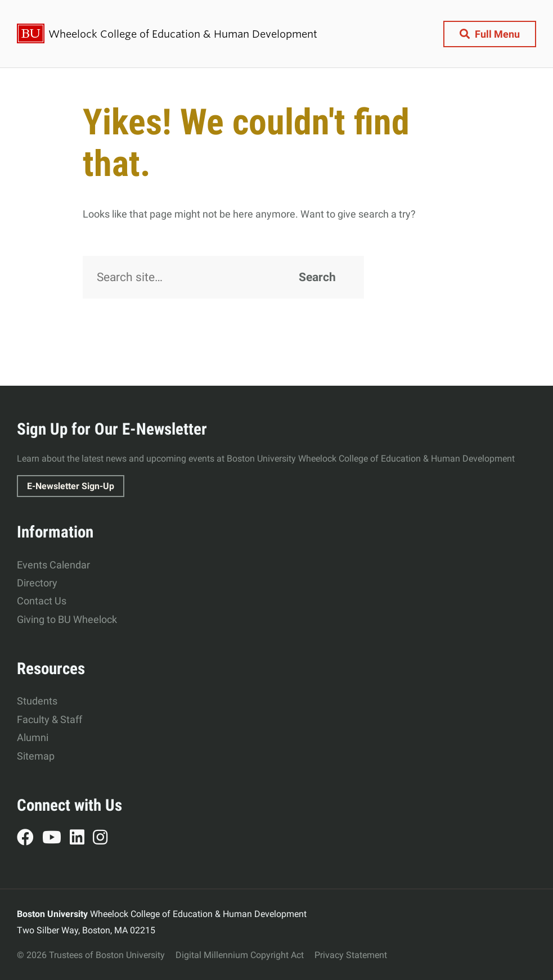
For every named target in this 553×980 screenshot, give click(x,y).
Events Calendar (53, 565)
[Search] (223, 277)
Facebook (30, 839)
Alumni (33, 737)
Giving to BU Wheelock (67, 619)
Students (37, 701)
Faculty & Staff (50, 719)
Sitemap (36, 756)
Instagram (104, 839)
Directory (37, 583)
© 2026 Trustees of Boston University (91, 955)
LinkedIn (81, 839)
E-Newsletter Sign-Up (71, 486)
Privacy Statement (351, 955)
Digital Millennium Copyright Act (240, 955)
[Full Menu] (490, 34)
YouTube (56, 839)
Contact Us (42, 601)
